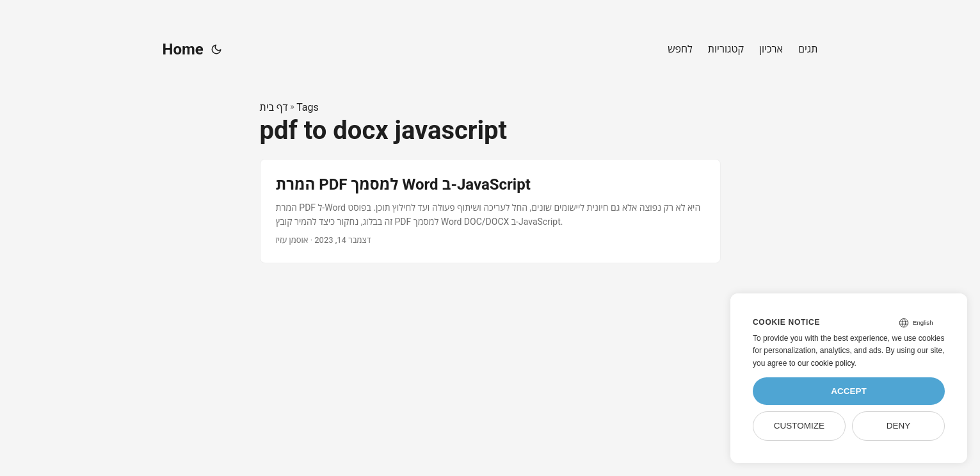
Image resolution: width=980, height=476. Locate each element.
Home (183, 49)
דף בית (274, 107)
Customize (799, 426)
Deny (899, 426)
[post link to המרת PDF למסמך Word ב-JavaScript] (490, 211)
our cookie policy (826, 363)
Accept (849, 391)
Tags (308, 107)
